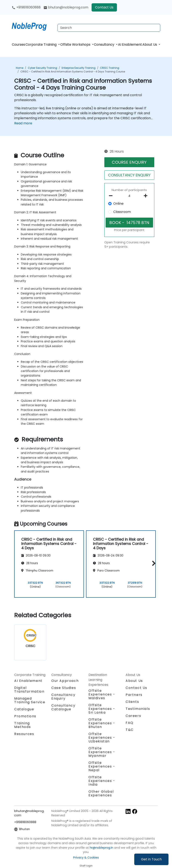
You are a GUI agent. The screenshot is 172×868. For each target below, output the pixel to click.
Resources (24, 734)
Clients (132, 702)
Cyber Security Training (42, 68)
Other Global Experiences (101, 793)
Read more (23, 123)
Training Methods (22, 725)
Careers (133, 716)
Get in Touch (151, 859)
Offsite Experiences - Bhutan (102, 723)
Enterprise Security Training (79, 68)
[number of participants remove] (112, 196)
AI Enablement (130, 45)
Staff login (86, 866)
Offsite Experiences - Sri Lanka (102, 709)
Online (118, 204)
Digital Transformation (29, 690)
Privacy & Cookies (86, 857)
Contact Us (104, 7)
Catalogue (24, 709)
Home (20, 68)
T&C (130, 730)
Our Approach (65, 681)
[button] (153, 563)
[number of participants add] (147, 196)
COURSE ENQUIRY (129, 162)
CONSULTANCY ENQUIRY (129, 175)
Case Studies (64, 688)
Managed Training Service (30, 700)
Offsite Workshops (76, 45)
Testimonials (138, 709)
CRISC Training (110, 68)
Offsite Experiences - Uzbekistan (102, 738)
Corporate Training (41, 45)
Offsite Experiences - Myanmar (102, 752)
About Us (150, 45)
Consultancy (104, 45)
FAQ (130, 723)
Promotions (25, 716)
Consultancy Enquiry (63, 697)
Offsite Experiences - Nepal (102, 766)
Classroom (122, 212)
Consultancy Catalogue (63, 707)
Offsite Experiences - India (102, 781)
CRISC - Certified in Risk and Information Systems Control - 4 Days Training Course (73, 72)
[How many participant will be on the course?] (129, 196)
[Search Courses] (109, 28)
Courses (18, 45)
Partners (134, 695)
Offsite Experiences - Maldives (102, 694)
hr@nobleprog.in (101, 848)
